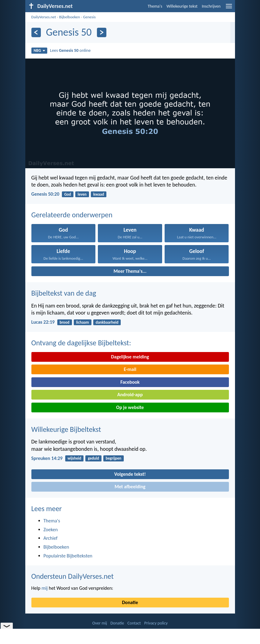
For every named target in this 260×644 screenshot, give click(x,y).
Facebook (130, 382)
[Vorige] (36, 32)
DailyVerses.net (44, 17)
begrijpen (114, 458)
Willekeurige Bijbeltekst (66, 429)
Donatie (130, 602)
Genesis (89, 17)
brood (64, 322)
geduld (93, 458)
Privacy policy (156, 623)
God (68, 194)
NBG (39, 50)
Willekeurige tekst (182, 6)
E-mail (130, 369)
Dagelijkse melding (130, 357)
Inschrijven (211, 6)
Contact (134, 623)
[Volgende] (102, 32)
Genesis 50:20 (45, 194)
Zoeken (51, 530)
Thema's (155, 6)
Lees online (70, 50)
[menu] (229, 8)
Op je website (130, 407)
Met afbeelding (130, 487)
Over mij (100, 623)
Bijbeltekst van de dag (64, 293)
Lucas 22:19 (43, 322)
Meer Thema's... (130, 271)
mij (45, 588)
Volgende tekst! (130, 474)
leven (82, 194)
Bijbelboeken (69, 17)
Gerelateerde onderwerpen (72, 215)
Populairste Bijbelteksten (68, 556)
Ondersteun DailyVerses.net (73, 576)
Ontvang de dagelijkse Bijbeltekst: (81, 343)
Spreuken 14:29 (47, 458)
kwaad (99, 194)
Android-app (130, 395)
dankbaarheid (107, 322)
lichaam (83, 322)
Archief (51, 538)
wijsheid (74, 458)
